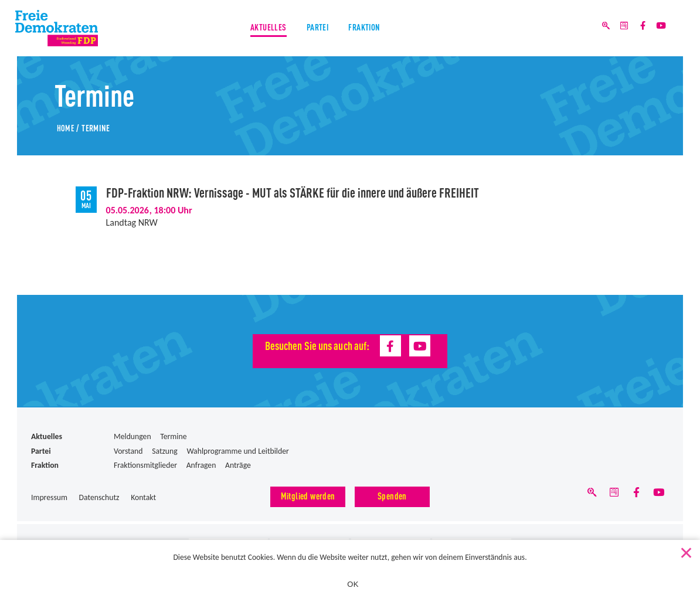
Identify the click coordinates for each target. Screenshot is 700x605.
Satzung (165, 451)
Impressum (49, 497)
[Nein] (685, 549)
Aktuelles (265, 29)
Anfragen (201, 465)
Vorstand (128, 451)
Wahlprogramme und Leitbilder (237, 451)
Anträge (238, 465)
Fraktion (367, 29)
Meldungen (132, 436)
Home (66, 128)
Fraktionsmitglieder (145, 465)
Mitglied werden (308, 496)
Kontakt (143, 497)
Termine (173, 436)
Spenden (392, 496)
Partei (317, 29)
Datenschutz (99, 497)
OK (353, 584)
